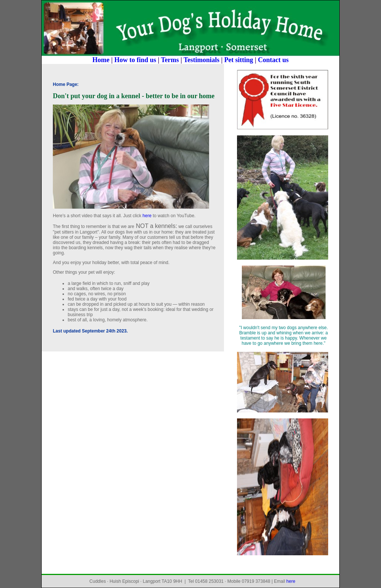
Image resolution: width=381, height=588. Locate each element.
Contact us (273, 60)
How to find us (135, 60)
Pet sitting (239, 60)
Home (101, 60)
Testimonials (201, 60)
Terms (170, 60)
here (147, 216)
